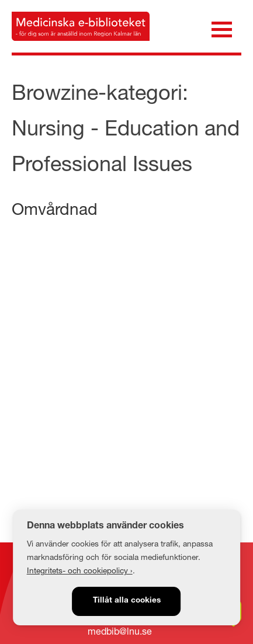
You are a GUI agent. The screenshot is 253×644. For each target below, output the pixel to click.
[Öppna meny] (222, 28)
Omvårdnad (55, 209)
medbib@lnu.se (120, 631)
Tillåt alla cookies (127, 601)
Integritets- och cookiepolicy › (80, 570)
